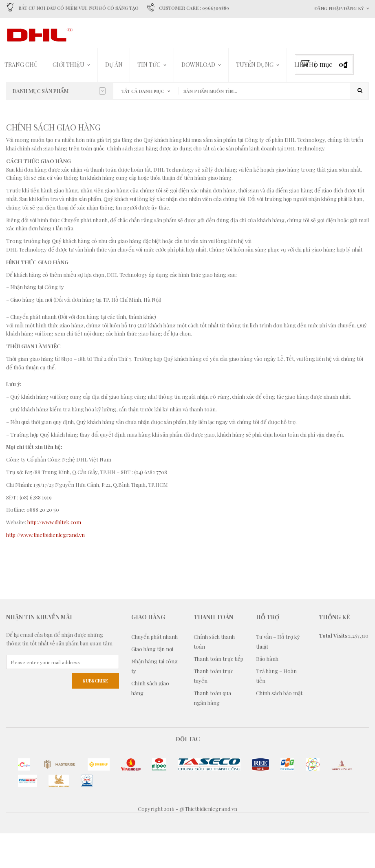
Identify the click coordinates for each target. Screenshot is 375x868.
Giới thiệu (68, 65)
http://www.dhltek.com (54, 556)
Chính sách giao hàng (150, 722)
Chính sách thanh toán (214, 676)
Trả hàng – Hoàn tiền (276, 710)
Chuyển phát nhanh (154, 671)
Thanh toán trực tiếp (218, 693)
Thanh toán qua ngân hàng (212, 732)
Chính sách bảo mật (279, 727)
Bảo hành (267, 693)
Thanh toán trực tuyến (213, 710)
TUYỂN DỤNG (255, 65)
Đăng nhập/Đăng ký (339, 8)
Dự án (114, 65)
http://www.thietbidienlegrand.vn (45, 569)
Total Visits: (334, 670)
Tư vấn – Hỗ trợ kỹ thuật (278, 676)
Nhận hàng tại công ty (154, 700)
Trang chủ (21, 65)
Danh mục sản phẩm (59, 91)
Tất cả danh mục (143, 91)
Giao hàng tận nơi (152, 683)
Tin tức (149, 65)
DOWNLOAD (198, 65)
